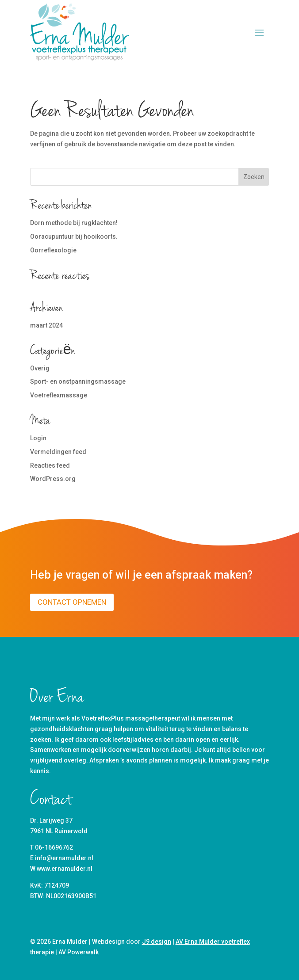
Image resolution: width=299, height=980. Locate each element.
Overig (40, 368)
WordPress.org (53, 479)
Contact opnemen (72, 602)
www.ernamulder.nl (65, 869)
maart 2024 (46, 325)
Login (38, 438)
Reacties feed (50, 465)
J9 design (157, 942)
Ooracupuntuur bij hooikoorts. (74, 236)
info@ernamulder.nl (64, 858)
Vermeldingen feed (58, 452)
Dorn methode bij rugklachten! (74, 223)
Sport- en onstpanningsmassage (78, 381)
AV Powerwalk (79, 952)
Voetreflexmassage (59, 395)
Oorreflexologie (53, 250)
